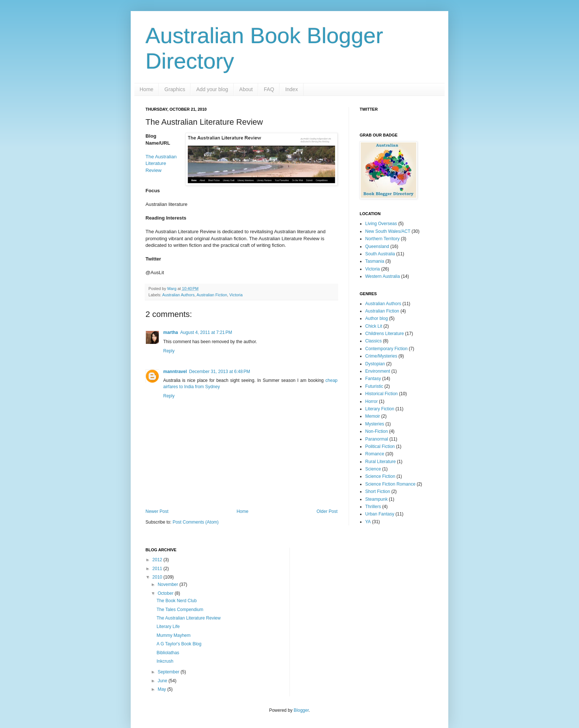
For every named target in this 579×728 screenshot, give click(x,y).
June (163, 681)
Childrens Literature (385, 334)
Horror (371, 401)
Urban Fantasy (380, 514)
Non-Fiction (376, 431)
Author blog (376, 318)
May (162, 689)
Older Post (327, 511)
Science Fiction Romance (390, 484)
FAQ (269, 89)
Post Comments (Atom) (196, 522)
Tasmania (375, 261)
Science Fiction (380, 476)
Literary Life (168, 627)
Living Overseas (381, 224)
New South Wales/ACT (388, 231)
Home (146, 89)
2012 (158, 560)
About (246, 89)
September (169, 672)
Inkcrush (165, 661)
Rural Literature (381, 462)
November (169, 584)
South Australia (380, 254)
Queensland (377, 246)
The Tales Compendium (180, 610)
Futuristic (374, 386)
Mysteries (375, 424)
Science (373, 469)
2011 (158, 569)
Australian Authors (178, 295)
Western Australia (383, 276)
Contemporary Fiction (386, 349)
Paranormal (377, 439)
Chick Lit (374, 326)
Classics (374, 341)
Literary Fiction (380, 409)
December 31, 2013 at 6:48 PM (220, 372)
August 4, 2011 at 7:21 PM (206, 332)
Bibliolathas (168, 653)
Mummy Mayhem (174, 635)
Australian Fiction (212, 295)
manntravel (175, 372)
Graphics (175, 89)
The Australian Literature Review (161, 163)
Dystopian (375, 364)
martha (171, 332)
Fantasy (373, 379)
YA (368, 522)
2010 (158, 577)
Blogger (301, 710)
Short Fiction (378, 491)
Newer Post (157, 511)
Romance (375, 454)
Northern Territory (382, 239)
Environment (378, 371)
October (166, 593)
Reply (169, 351)
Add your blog (212, 89)
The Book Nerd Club (177, 601)
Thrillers (373, 507)
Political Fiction (380, 446)
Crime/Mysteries (381, 356)
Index (291, 89)
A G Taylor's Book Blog (179, 644)
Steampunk (376, 499)
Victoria (236, 295)
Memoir (373, 416)
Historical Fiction (381, 394)
